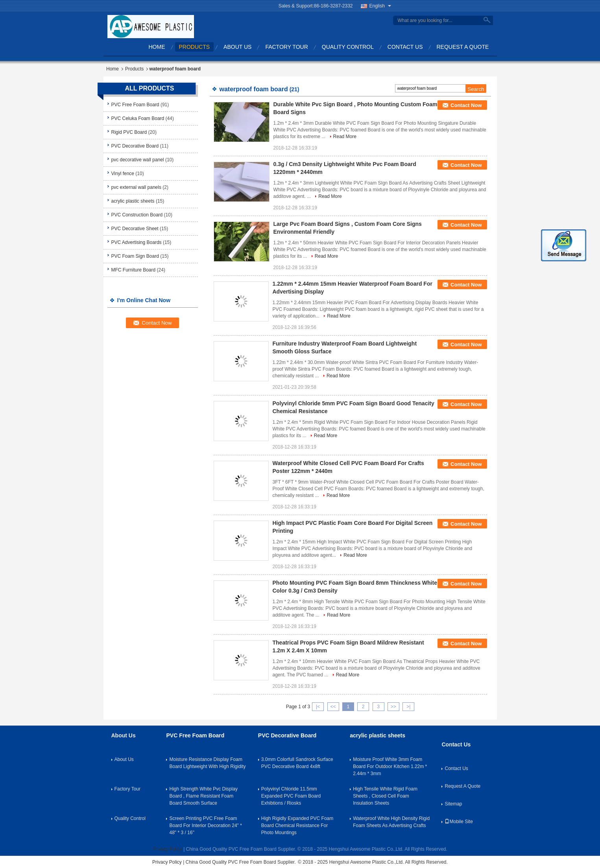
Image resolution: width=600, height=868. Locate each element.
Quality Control (348, 47)
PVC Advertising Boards (137, 242)
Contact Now (466, 105)
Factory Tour (286, 47)
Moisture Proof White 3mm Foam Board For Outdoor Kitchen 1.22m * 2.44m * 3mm (390, 766)
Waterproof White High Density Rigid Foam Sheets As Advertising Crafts (391, 822)
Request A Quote (463, 47)
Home (157, 47)
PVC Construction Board (137, 215)
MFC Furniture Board (134, 270)
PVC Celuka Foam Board (138, 118)
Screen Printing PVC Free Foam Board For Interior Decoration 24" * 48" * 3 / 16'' (205, 826)
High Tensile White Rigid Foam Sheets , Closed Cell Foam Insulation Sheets (385, 796)
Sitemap (453, 804)
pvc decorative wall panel (138, 160)
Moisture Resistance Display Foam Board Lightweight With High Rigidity (207, 763)
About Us (237, 47)
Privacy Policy (167, 849)
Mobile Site (459, 822)
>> (393, 707)
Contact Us (405, 47)
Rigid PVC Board (129, 132)
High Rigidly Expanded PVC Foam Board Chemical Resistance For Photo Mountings (297, 826)
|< (318, 707)
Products (195, 47)
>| (408, 707)
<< (333, 707)
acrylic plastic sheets (133, 201)
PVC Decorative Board (135, 146)
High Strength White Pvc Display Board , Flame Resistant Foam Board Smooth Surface (203, 796)
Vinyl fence (123, 174)
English (380, 6)
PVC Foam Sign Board (135, 256)
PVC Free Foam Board (135, 105)
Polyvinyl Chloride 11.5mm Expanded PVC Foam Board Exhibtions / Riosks (291, 796)
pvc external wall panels (136, 187)
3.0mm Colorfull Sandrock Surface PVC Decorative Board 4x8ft (297, 763)
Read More (345, 137)
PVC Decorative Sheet (135, 229)
